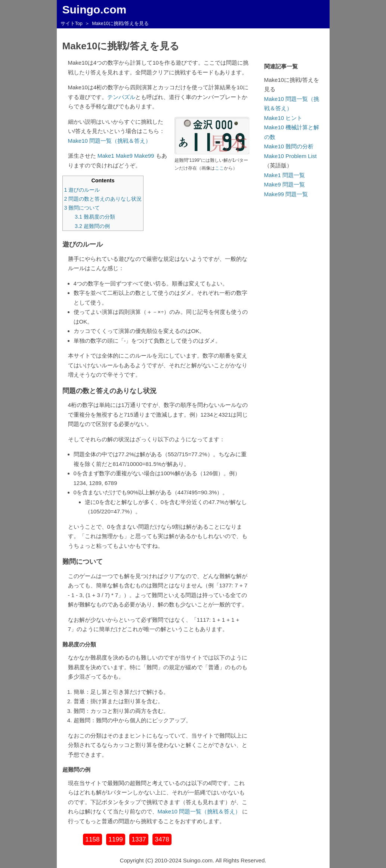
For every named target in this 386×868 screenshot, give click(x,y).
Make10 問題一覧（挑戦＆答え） (110, 141)
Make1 (106, 156)
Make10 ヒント (283, 118)
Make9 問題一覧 (285, 184)
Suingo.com (95, 10)
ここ (219, 168)
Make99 (144, 156)
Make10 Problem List (291, 156)
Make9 (124, 156)
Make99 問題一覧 (286, 194)
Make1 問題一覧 (285, 175)
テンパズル (121, 97)
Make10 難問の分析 (289, 146)
